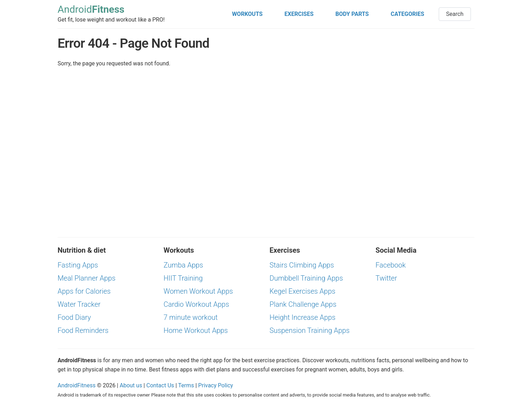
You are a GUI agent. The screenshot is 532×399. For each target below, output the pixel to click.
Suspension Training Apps (310, 330)
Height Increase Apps (303, 317)
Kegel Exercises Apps (302, 291)
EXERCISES (299, 14)
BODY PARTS (352, 14)
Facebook (391, 265)
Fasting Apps (78, 265)
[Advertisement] (407, 78)
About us (131, 385)
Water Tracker (79, 304)
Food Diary (74, 317)
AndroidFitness (76, 385)
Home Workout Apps (196, 330)
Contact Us (160, 385)
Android (91, 10)
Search (455, 14)
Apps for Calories (84, 291)
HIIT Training (183, 278)
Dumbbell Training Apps (306, 278)
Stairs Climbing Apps (302, 265)
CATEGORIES (407, 14)
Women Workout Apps (198, 291)
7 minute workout (191, 317)
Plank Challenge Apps (303, 304)
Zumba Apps (183, 265)
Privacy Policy (216, 385)
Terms (186, 385)
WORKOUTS (247, 14)
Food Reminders (83, 330)
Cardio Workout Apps (196, 304)
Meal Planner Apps (87, 278)
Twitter (386, 278)
